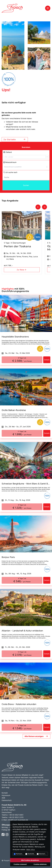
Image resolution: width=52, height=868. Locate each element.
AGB (3, 798)
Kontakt (5, 793)
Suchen (26, 185)
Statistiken (31, 854)
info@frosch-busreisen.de (18, 820)
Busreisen (26, 147)
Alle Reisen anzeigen (34, 736)
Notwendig (19, 854)
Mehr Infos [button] (31, 850)
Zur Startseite (15, 139)
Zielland (8, 152)
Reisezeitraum (10, 162)
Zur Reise (22, 270)
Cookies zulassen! (20, 864)
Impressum (6, 795)
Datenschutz (7, 800)
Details (47, 360)
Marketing (42, 854)
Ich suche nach (10, 172)
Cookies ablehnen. (40, 864)
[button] (38, 207)
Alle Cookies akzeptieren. (30, 860)
